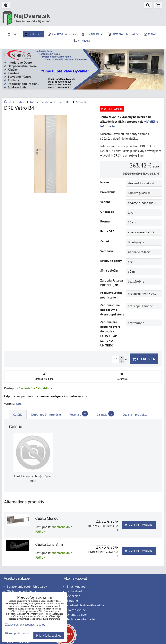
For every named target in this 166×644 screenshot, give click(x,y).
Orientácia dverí (77, 615)
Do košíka (144, 359)
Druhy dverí (74, 591)
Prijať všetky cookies (49, 636)
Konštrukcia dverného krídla (85, 605)
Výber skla (74, 596)
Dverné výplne (76, 610)
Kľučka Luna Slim (49, 544)
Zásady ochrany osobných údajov (25, 625)
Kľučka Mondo (46, 519)
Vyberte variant (139, 525)
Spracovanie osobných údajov (27, 586)
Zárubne (72, 601)
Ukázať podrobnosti (17, 633)
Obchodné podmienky (22, 591)
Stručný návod (76, 586)
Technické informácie (81, 619)
